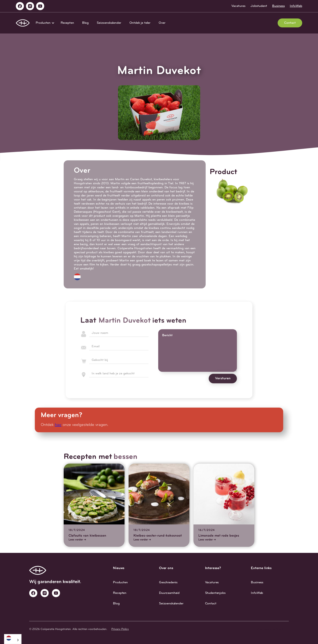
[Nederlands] (13, 638)
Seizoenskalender (109, 23)
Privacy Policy (120, 629)
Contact (290, 23)
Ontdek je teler (140, 23)
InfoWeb (296, 6)
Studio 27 (283, 629)
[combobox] (13, 639)
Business (278, 6)
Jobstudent (259, 6)
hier (61, 425)
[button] (44, 23)
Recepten (67, 23)
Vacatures (238, 6)
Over (162, 23)
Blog (85, 23)
